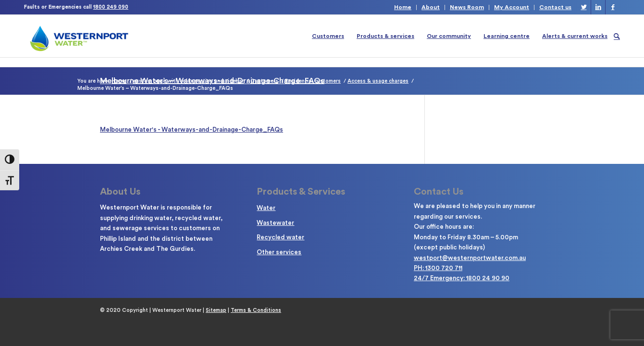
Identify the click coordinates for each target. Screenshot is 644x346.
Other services (279, 252)
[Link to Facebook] (613, 7)
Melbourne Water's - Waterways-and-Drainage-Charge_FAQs (192, 130)
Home (403, 7)
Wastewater (275, 223)
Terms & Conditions (256, 310)
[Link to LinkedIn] (598, 7)
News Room (467, 7)
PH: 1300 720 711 (438, 268)
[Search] (617, 36)
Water (266, 208)
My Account (512, 7)
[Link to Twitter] (584, 7)
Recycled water (280, 237)
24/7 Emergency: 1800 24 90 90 (462, 278)
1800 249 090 (111, 7)
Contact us (555, 7)
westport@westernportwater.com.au (470, 258)
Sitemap (216, 310)
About (431, 7)
